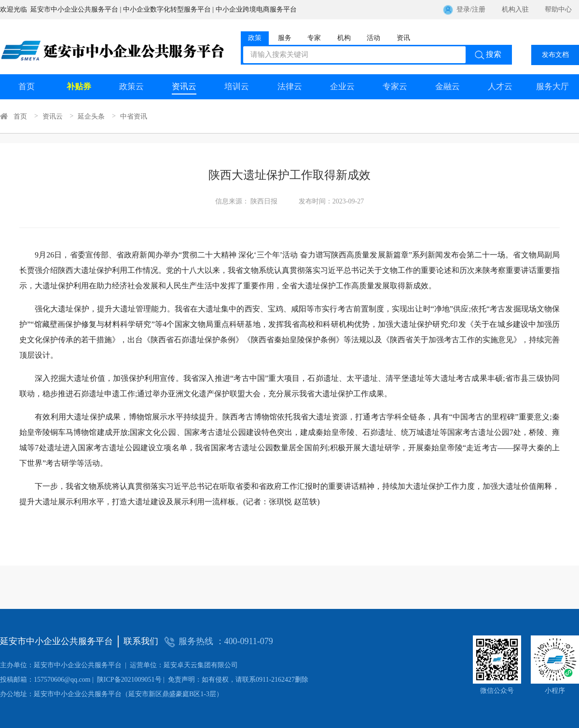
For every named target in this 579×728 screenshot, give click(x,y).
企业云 (342, 87)
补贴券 (79, 87)
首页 (27, 87)
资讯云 (184, 87)
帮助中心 (558, 9)
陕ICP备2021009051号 (81, 680)
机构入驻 (515, 9)
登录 (463, 9)
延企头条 (91, 116)
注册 (479, 9)
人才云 (500, 87)
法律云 (290, 87)
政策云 (131, 87)
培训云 (237, 87)
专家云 (395, 87)
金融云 (448, 87)
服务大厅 (552, 87)
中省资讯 (134, 116)
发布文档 (555, 55)
